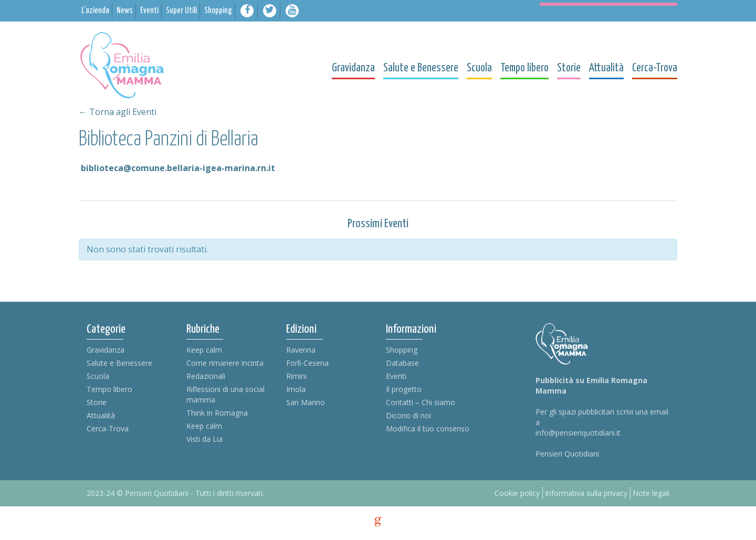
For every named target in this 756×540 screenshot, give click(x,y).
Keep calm (204, 350)
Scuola (98, 376)
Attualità (101, 415)
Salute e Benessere (119, 363)
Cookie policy (517, 493)
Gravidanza (106, 350)
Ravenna (301, 350)
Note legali (651, 493)
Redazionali (206, 376)
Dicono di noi (408, 415)
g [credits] (378, 522)
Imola (296, 389)
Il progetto (404, 389)
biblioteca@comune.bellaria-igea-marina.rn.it (178, 168)
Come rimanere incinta (225, 363)
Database (402, 363)
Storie (97, 402)
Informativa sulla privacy (586, 493)
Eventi (396, 376)
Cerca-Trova (108, 428)
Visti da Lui (204, 439)
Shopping (402, 350)
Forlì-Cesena (307, 363)
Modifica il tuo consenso (428, 428)
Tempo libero (109, 389)
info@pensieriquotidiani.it (578, 433)
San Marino (306, 402)
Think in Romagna (217, 413)
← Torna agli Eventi (118, 112)
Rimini (296, 376)
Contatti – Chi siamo (421, 402)
